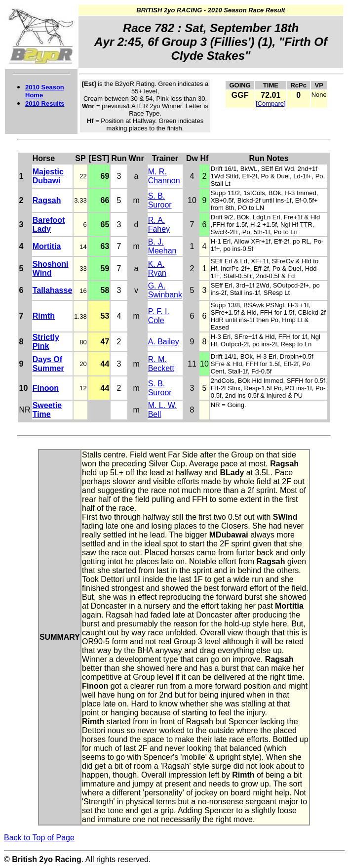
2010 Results (45, 103)
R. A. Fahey (159, 225)
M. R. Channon (164, 176)
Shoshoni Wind (51, 269)
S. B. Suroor (160, 200)
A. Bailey (164, 342)
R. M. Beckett (161, 364)
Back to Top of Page (39, 838)
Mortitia (47, 246)
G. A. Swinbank (165, 290)
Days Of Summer (48, 364)
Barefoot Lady (49, 225)
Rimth (44, 316)
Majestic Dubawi (48, 176)
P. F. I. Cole (159, 316)
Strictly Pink (46, 342)
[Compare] (271, 103)
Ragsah (47, 200)
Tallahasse (53, 290)
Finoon (46, 388)
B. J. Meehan (162, 246)
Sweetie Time (47, 410)
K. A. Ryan (157, 269)
